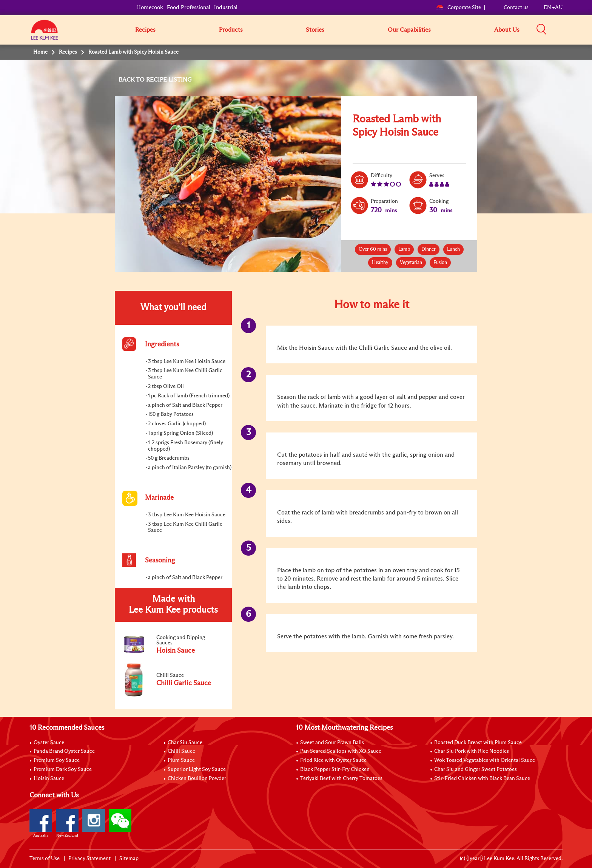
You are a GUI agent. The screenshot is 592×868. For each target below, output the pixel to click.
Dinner (429, 249)
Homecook (150, 7)
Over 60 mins (373, 249)
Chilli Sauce (181, 751)
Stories (315, 30)
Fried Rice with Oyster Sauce (333, 760)
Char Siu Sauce (185, 743)
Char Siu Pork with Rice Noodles (472, 751)
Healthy (380, 263)
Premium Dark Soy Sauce (63, 769)
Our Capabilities (409, 30)
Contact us (516, 8)
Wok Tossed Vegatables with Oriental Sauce (485, 760)
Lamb (404, 249)
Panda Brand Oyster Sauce (64, 751)
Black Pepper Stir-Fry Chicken (335, 769)
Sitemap (129, 859)
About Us (507, 30)
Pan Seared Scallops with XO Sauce (341, 751)
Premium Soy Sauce (57, 760)
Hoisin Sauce (49, 778)
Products (231, 30)
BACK (127, 80)
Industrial (226, 7)
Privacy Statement (89, 859)
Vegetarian (411, 263)
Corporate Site (459, 8)
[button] (565, 29)
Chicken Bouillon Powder (197, 778)
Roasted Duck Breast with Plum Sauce (478, 743)
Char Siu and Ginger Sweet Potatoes (476, 769)
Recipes (145, 30)
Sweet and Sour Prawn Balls (332, 743)
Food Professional (189, 7)
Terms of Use (45, 859)
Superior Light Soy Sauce (197, 769)
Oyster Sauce (49, 743)
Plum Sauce (181, 760)
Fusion (440, 263)
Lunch (453, 249)
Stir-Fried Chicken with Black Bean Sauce (482, 778)
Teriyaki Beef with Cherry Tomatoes (341, 778)
